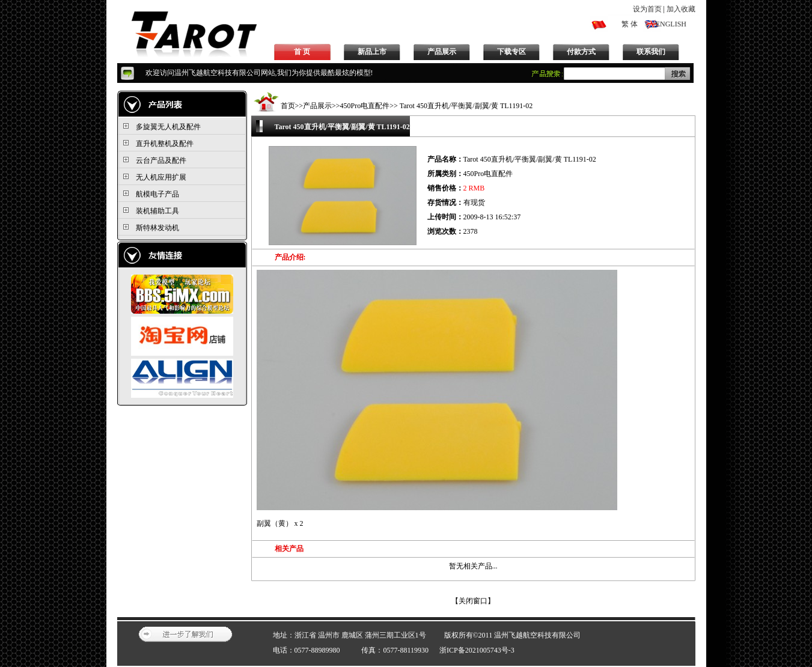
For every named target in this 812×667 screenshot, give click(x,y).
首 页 (302, 52)
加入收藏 (681, 9)
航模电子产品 (157, 194)
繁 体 (630, 24)
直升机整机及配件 (165, 144)
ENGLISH (671, 24)
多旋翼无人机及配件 (168, 127)
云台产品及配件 (161, 160)
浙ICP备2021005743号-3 (477, 650)
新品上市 (372, 52)
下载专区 (511, 52)
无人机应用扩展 (161, 177)
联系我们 (651, 52)
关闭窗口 (473, 601)
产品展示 (442, 52)
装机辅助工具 (157, 211)
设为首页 (647, 9)
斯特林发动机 (157, 228)
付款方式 (581, 52)
